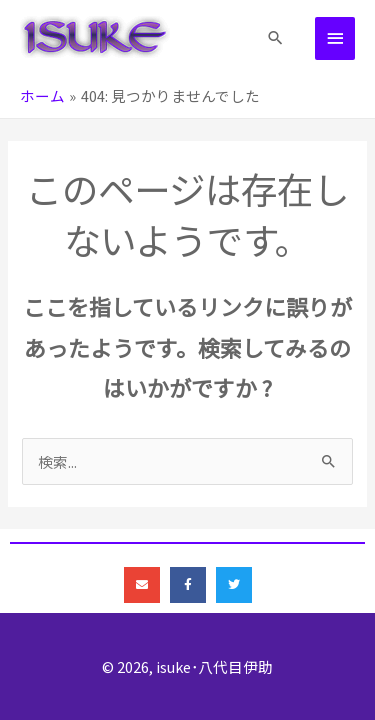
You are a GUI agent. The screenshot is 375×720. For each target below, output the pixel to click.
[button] (275, 37)
